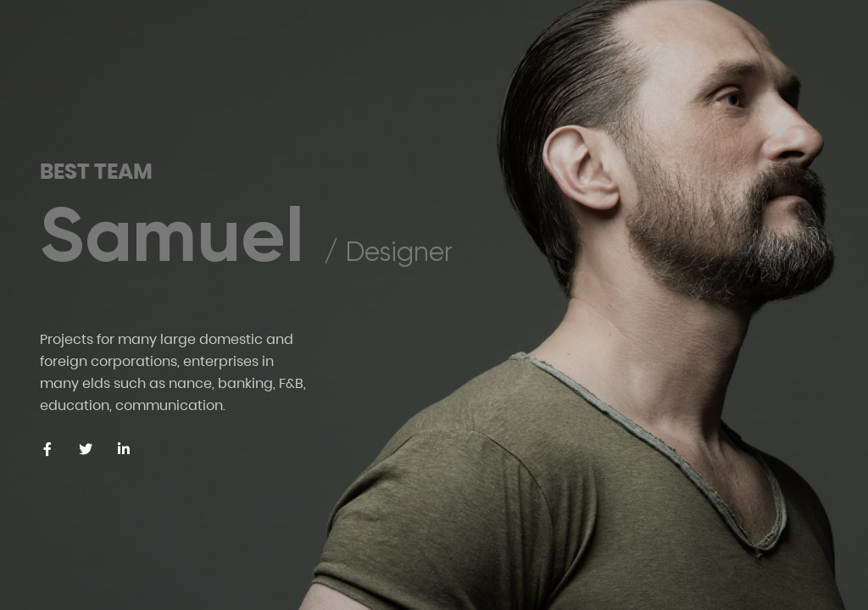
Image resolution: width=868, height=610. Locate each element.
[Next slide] (820, 491)
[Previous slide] (735, 491)
